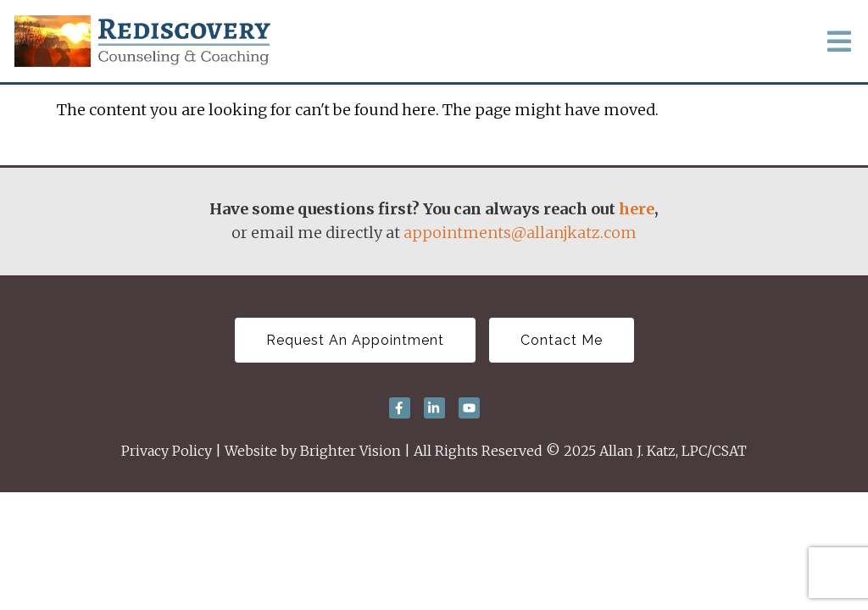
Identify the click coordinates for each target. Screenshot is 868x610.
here (637, 209)
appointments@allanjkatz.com (520, 233)
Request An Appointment (355, 340)
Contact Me (562, 340)
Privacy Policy (167, 451)
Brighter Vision (351, 451)
